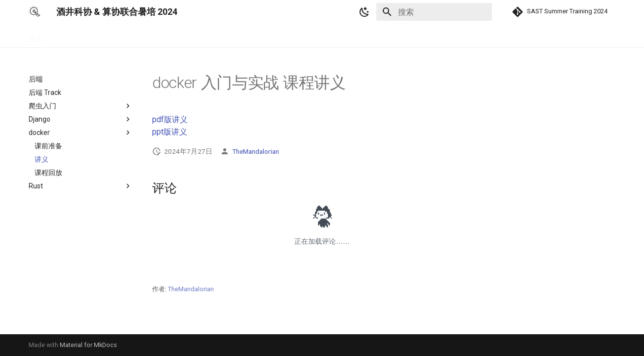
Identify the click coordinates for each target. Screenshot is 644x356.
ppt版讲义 (170, 132)
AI (160, 36)
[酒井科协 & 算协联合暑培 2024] (35, 12)
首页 (36, 36)
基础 (61, 36)
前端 (87, 36)
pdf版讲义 (170, 119)
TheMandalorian (256, 151)
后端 (113, 36)
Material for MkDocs (88, 345)
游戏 (138, 36)
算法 (182, 36)
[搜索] (434, 12)
